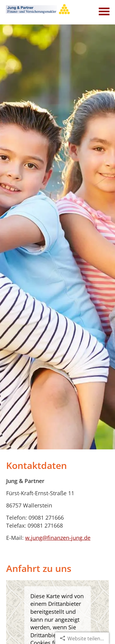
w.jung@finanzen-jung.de (58, 538)
